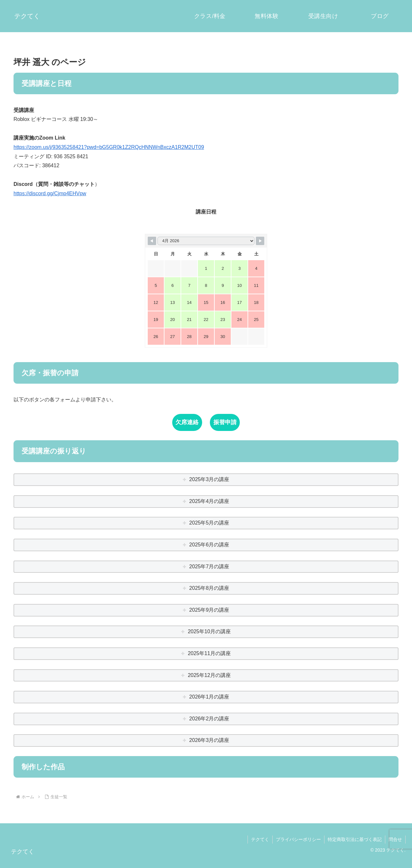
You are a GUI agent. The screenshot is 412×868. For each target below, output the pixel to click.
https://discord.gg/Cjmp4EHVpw (50, 193)
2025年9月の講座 (209, 610)
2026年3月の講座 (209, 740)
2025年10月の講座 (209, 631)
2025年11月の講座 (209, 653)
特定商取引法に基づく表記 (355, 839)
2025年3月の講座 (209, 479)
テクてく (260, 839)
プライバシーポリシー (298, 839)
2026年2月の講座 (209, 719)
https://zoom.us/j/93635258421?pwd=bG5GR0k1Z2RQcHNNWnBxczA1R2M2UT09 (109, 147)
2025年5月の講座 (209, 523)
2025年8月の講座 (209, 588)
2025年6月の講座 (209, 545)
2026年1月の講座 (209, 697)
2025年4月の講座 (209, 501)
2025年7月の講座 (209, 566)
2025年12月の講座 (209, 675)
